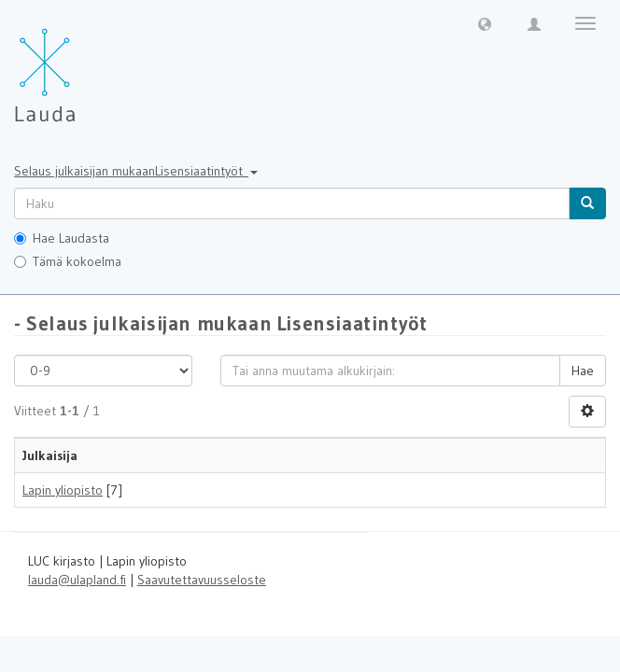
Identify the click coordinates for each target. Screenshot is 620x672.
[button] (485, 23)
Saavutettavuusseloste (202, 580)
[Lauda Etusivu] (84, 65)
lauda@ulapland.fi (77, 580)
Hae (583, 371)
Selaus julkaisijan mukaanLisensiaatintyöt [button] (136, 171)
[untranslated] (292, 203)
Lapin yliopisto (63, 490)
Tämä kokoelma (68, 261)
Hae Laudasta (62, 238)
